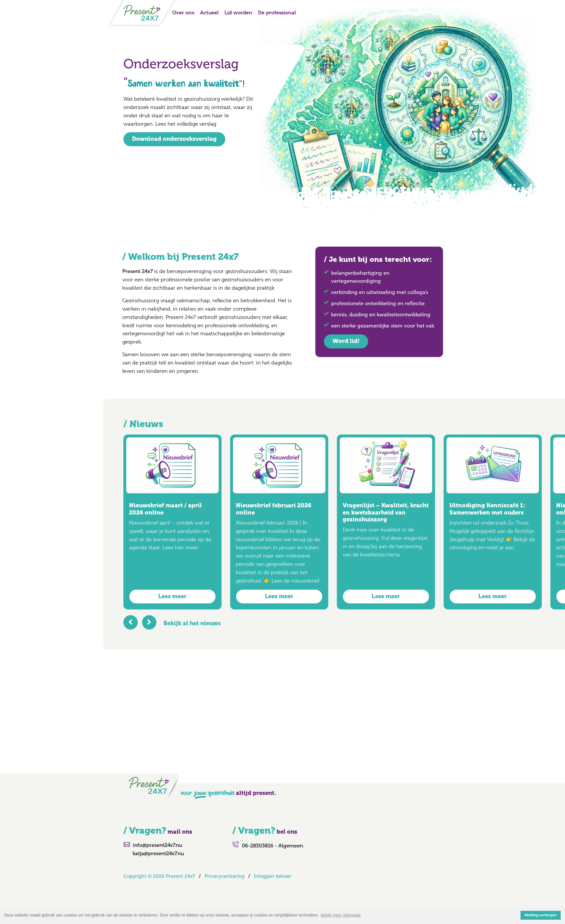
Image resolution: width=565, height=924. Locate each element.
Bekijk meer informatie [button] (341, 915)
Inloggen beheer (273, 876)
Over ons (183, 12)
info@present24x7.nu (158, 845)
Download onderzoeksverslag (174, 139)
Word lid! (329, 341)
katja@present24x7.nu (158, 853)
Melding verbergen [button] (541, 915)
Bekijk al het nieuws (192, 640)
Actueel (209, 12)
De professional (277, 12)
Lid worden (238, 12)
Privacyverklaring (225, 876)
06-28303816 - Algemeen (272, 846)
